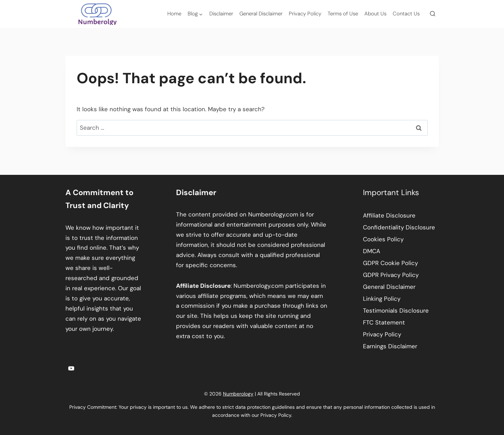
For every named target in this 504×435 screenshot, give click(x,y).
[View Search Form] (433, 14)
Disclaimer (221, 14)
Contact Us (406, 14)
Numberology (238, 394)
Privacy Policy (305, 14)
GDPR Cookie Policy (390, 263)
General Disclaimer (261, 14)
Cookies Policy (383, 239)
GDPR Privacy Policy (391, 275)
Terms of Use (343, 14)
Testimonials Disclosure (396, 311)
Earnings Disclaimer (390, 346)
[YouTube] (71, 369)
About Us (375, 14)
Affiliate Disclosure (389, 215)
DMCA (372, 251)
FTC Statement (384, 322)
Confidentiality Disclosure (399, 227)
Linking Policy (382, 299)
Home (174, 14)
